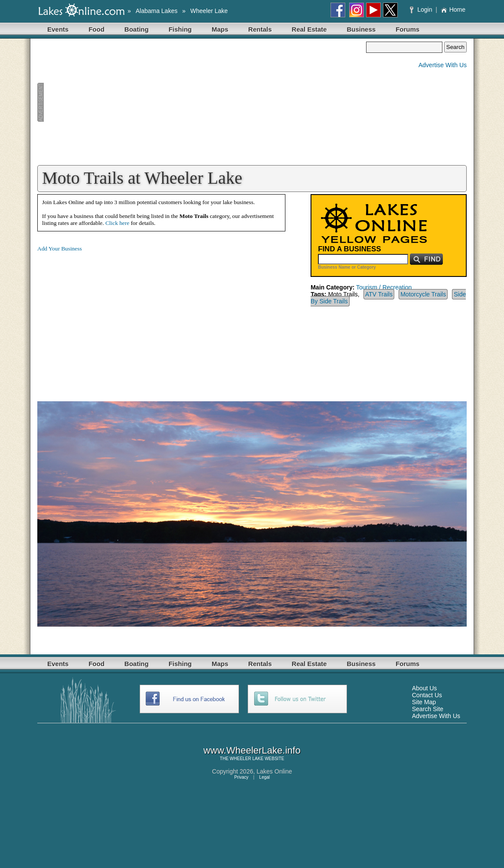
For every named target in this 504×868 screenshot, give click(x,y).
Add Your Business (60, 249)
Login (422, 10)
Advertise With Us (443, 65)
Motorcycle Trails (423, 294)
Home (453, 10)
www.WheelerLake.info (252, 750)
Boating (137, 29)
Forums (407, 29)
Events (58, 29)
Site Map (424, 702)
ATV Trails (379, 294)
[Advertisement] (202, 102)
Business (361, 29)
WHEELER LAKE (247, 759)
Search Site (428, 709)
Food (97, 29)
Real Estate (309, 29)
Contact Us (427, 695)
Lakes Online (275, 771)
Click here (117, 223)
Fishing (180, 29)
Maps (220, 29)
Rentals (260, 29)
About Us (425, 688)
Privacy (241, 777)
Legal (265, 777)
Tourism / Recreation (384, 287)
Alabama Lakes (157, 11)
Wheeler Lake (209, 11)
